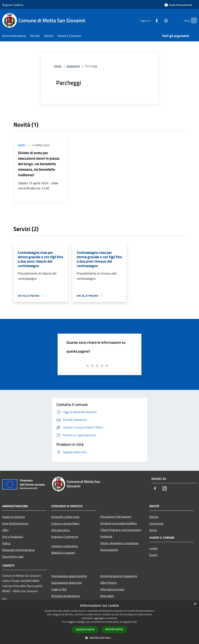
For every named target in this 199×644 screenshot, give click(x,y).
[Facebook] (150, 20)
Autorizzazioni (109, 550)
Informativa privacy (112, 589)
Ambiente (106, 536)
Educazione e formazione (116, 517)
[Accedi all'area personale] (178, 5)
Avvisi (22, 145)
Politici (6, 543)
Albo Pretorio (108, 583)
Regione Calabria (13, 5)
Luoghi (154, 548)
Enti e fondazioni (13, 537)
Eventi (153, 555)
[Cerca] (192, 20)
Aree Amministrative (15, 523)
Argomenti (73, 66)
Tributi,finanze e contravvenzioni (121, 530)
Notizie (154, 517)
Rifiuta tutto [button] (114, 629)
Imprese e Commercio (65, 537)
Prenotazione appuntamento (69, 576)
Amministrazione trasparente (119, 576)
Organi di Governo (14, 517)
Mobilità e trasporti (63, 553)
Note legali (107, 596)
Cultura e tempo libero (65, 523)
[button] (99, 638)
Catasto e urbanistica (65, 546)
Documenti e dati (13, 556)
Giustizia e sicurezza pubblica (118, 523)
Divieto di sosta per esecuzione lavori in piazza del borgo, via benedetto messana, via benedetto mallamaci (39, 164)
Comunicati (156, 523)
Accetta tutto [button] (85, 630)
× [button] (195, 604)
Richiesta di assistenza (65, 596)
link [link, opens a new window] (135, 622)
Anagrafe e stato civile (65, 517)
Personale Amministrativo (18, 550)
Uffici (5, 530)
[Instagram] (160, 20)
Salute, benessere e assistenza (119, 543)
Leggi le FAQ (59, 589)
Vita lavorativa (60, 530)
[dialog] (99, 622)
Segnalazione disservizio (66, 583)
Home (58, 66)
